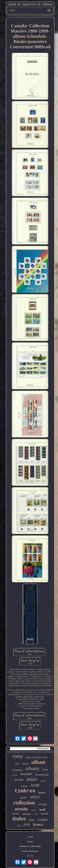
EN (28, 856)
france (38, 824)
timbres (25, 791)
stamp (18, 756)
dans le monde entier (37, 757)
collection (24, 803)
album (38, 762)
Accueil (30, 837)
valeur (34, 810)
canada (44, 814)
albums (32, 768)
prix (27, 824)
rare (36, 814)
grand (24, 797)
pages (32, 779)
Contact (30, 842)
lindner (42, 793)
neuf (42, 810)
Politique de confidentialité (30, 846)
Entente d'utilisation (30, 851)
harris (26, 764)
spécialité (14, 775)
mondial (26, 774)
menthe (21, 809)
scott (35, 785)
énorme (43, 781)
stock (19, 826)
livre (45, 770)
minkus (16, 814)
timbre (19, 819)
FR (32, 856)
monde (19, 780)
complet (43, 820)
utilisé (35, 797)
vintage (43, 804)
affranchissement (42, 775)
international (17, 770)
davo (17, 764)
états (32, 820)
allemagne (27, 814)
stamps (24, 786)
